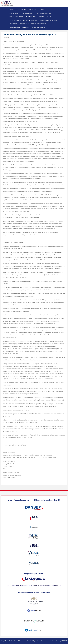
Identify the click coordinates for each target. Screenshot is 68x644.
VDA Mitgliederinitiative (16, 17)
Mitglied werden (31, 17)
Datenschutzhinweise (38, 28)
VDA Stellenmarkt (29, 13)
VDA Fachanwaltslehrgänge (49, 20)
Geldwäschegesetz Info (39, 24)
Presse (43, 10)
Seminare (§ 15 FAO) (14, 13)
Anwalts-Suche (33, 10)
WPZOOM (64, 641)
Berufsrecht (13, 24)
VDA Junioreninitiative (45, 17)
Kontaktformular (14, 28)
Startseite (12, 10)
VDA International (15, 20)
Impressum (26, 28)
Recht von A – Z (24, 24)
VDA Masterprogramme (30, 20)
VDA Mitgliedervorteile (45, 13)
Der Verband (22, 10)
